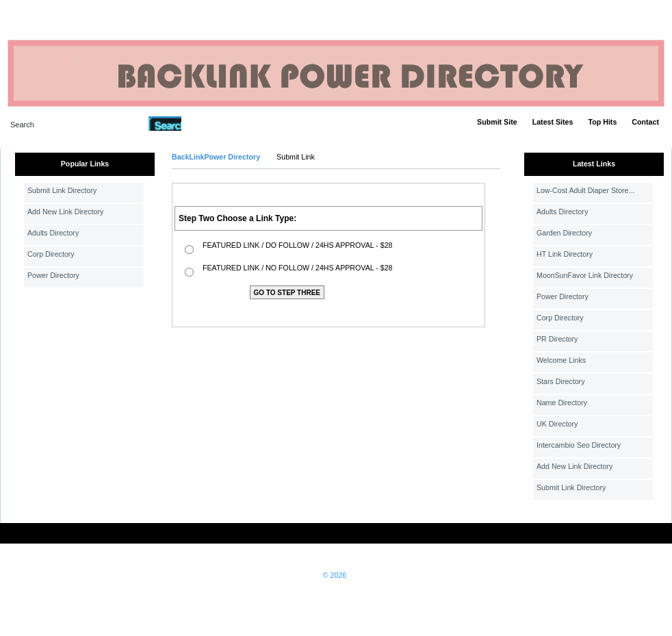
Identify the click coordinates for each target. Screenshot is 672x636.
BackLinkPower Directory (216, 157)
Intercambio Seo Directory (579, 445)
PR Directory (557, 339)
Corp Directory (51, 254)
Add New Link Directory (65, 212)
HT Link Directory (565, 254)
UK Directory (557, 424)
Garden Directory (564, 233)
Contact (645, 122)
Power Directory (53, 275)
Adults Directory (53, 233)
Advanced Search (217, 123)
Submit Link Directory (62, 190)
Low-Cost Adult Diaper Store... (585, 190)
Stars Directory (560, 381)
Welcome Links (561, 360)
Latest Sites (553, 122)
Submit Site (497, 122)
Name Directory (562, 403)
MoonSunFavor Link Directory (585, 275)
